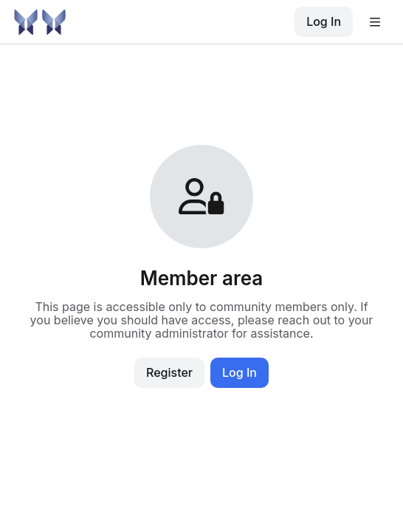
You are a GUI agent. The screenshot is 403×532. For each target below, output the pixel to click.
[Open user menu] (375, 22)
